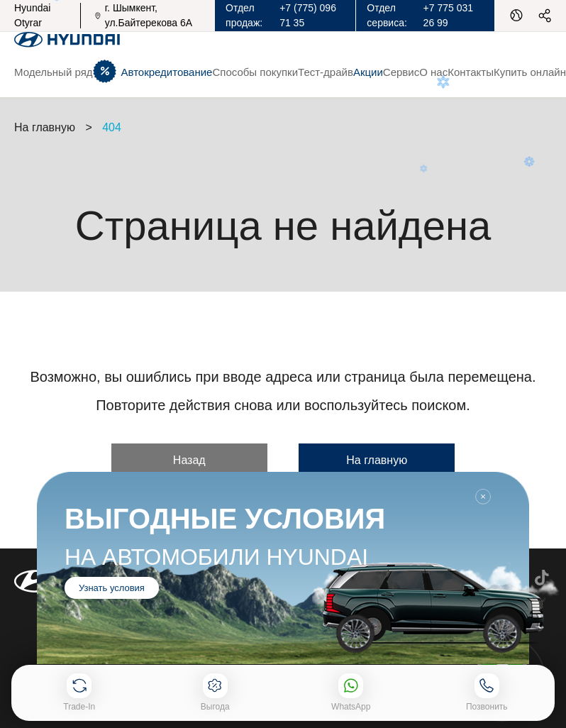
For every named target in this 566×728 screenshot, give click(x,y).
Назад (189, 460)
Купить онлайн (530, 72)
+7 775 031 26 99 (448, 15)
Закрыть (483, 497)
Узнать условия (112, 588)
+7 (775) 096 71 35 (308, 15)
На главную (377, 460)
